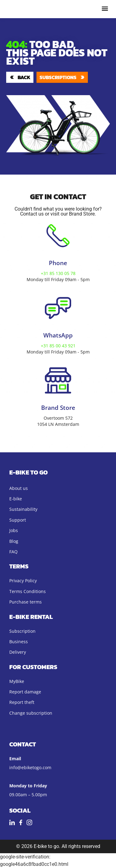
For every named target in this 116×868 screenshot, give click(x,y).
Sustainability (23, 509)
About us (19, 488)
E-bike (16, 499)
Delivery (18, 652)
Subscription (22, 631)
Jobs (14, 530)
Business (19, 642)
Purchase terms (26, 602)
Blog (14, 541)
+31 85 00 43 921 (58, 346)
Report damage (25, 692)
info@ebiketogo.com (30, 767)
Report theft (22, 702)
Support (18, 520)
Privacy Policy (23, 581)
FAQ (13, 552)
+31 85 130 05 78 (58, 273)
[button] (105, 8)
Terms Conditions (28, 591)
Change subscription (31, 713)
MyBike (17, 681)
